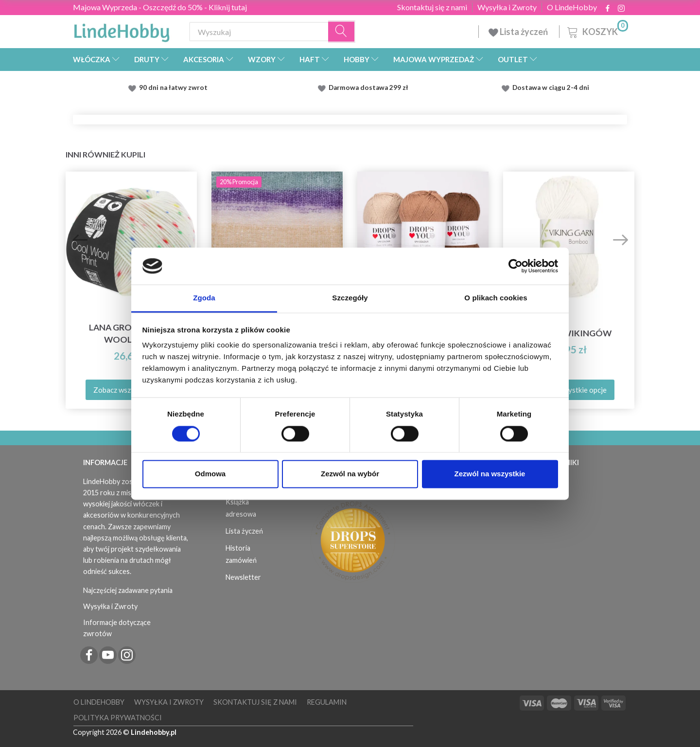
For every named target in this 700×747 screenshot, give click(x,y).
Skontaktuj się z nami (432, 7)
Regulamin (327, 702)
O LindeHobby (572, 7)
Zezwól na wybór (350, 474)
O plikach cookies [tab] (496, 298)
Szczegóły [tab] (350, 298)
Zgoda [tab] (204, 298)
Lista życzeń (519, 32)
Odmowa (210, 474)
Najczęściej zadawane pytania (128, 590)
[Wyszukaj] (342, 32)
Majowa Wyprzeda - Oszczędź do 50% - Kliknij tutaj (160, 7)
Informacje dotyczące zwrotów (117, 628)
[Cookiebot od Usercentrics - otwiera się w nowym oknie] (516, 266)
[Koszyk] (597, 30)
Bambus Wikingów (569, 333)
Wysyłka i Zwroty (507, 7)
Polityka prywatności (118, 718)
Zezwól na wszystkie (490, 474)
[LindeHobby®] (122, 30)
